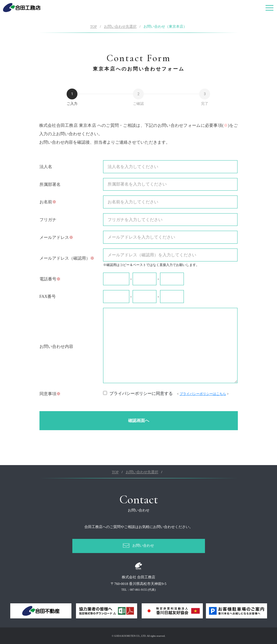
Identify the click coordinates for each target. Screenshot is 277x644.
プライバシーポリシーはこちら (203, 394)
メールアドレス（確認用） (65, 258)
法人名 (46, 167)
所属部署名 (50, 184)
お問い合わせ (143, 546)
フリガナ (48, 220)
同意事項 (48, 394)
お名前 (46, 202)
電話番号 (48, 279)
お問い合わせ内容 (56, 347)
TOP (93, 27)
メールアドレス (54, 238)
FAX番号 (48, 297)
